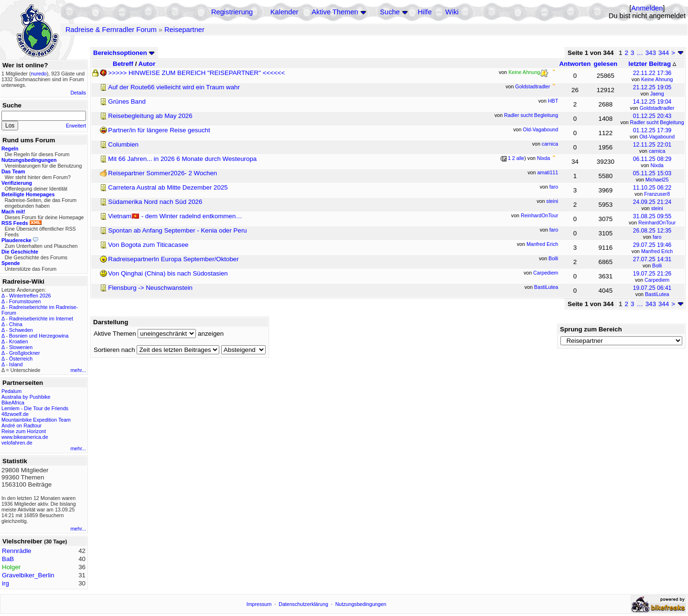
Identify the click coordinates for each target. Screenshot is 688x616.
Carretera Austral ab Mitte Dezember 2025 (168, 187)
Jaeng (657, 94)
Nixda (657, 165)
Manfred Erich (657, 251)
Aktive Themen (335, 12)
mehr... (78, 370)
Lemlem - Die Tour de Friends (35, 408)
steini (657, 208)
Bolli (657, 266)
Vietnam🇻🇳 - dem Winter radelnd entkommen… (175, 216)
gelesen (606, 64)
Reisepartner (184, 30)
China (16, 324)
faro (657, 237)
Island (16, 364)
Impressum (259, 604)
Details (78, 93)
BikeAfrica (13, 403)
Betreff (123, 64)
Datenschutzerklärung (303, 604)
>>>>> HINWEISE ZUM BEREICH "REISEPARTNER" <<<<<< (196, 73)
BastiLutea (657, 294)
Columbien (123, 144)
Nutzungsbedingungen (361, 604)
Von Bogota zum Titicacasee (148, 245)
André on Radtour (21, 425)
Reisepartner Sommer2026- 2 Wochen (162, 173)
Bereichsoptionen (124, 53)
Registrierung (232, 12)
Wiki (452, 12)
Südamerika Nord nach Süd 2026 (155, 202)
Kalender (285, 12)
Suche (390, 12)
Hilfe (425, 12)
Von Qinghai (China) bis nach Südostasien (168, 273)
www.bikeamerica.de (25, 437)
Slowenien (21, 347)
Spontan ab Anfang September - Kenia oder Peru (177, 230)
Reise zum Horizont (24, 431)
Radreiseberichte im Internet (41, 319)
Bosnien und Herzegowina (39, 336)
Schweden (21, 330)
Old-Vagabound (657, 137)
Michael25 (657, 180)
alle (521, 158)
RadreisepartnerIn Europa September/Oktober (173, 259)
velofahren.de (17, 443)
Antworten (575, 64)
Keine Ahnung (657, 79)
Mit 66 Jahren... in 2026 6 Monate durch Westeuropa (182, 159)
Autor (147, 64)
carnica (657, 151)
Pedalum (11, 391)
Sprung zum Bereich (591, 329)
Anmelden (647, 8)
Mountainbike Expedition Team (36, 420)
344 (664, 53)
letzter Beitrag (652, 64)
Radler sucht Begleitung (657, 122)
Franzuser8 (657, 194)
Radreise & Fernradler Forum (111, 30)
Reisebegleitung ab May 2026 (150, 116)
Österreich (21, 359)
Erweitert (76, 126)
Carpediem (657, 280)
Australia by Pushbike (26, 397)
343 (651, 53)
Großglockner (25, 353)
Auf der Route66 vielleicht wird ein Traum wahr (174, 87)
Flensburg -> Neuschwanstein (150, 288)
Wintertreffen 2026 (30, 296)
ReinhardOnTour (657, 223)
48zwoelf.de (15, 414)
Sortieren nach (114, 350)
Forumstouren (25, 301)
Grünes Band (127, 101)
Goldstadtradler (657, 108)
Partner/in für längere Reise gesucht (159, 130)
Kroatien (19, 341)
